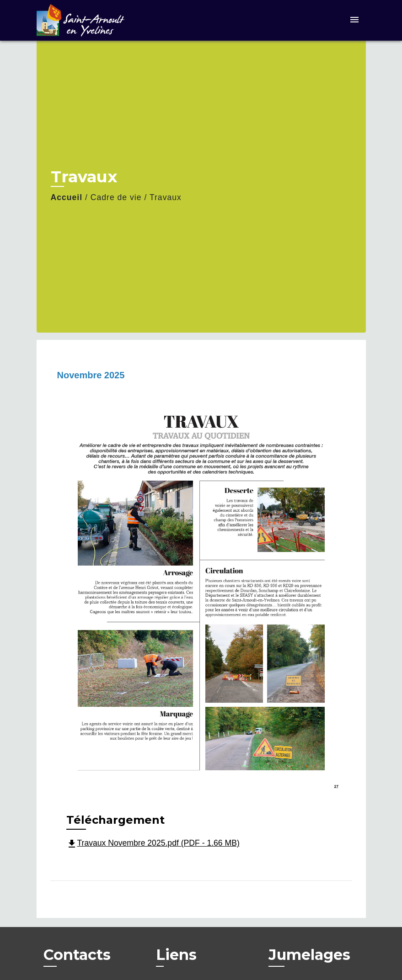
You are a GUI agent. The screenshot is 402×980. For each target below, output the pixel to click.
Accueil (67, 197)
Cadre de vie (116, 197)
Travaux (166, 197)
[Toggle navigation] (354, 20)
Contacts (77, 955)
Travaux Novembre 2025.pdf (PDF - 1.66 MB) (153, 843)
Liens (176, 955)
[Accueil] (94, 20)
